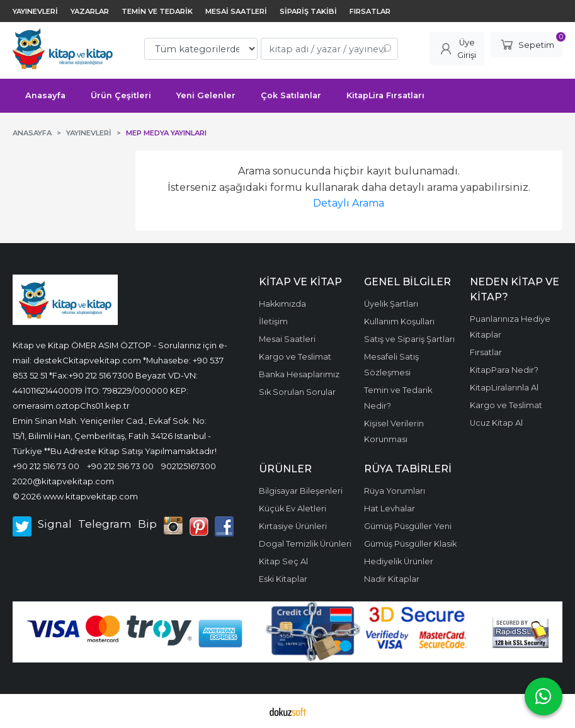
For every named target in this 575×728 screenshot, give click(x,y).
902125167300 (189, 466)
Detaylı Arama (349, 203)
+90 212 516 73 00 (46, 466)
